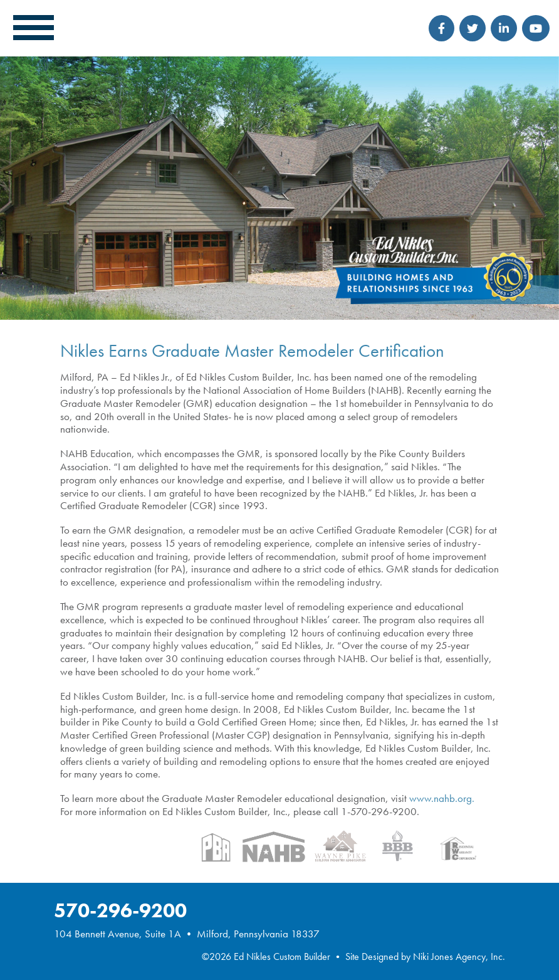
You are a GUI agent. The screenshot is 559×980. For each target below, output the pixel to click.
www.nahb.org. (442, 798)
